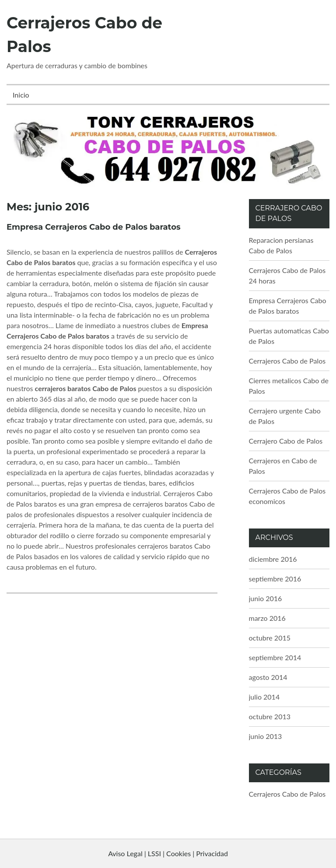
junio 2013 (266, 736)
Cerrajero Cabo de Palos (286, 441)
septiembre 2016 (275, 579)
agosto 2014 (268, 677)
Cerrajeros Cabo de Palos (287, 361)
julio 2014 (264, 697)
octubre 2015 (270, 638)
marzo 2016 (267, 618)
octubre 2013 (270, 716)
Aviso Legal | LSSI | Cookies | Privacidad (168, 853)
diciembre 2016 (273, 559)
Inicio (21, 95)
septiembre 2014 (275, 657)
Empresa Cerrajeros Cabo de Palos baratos (94, 227)
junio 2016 (266, 598)
